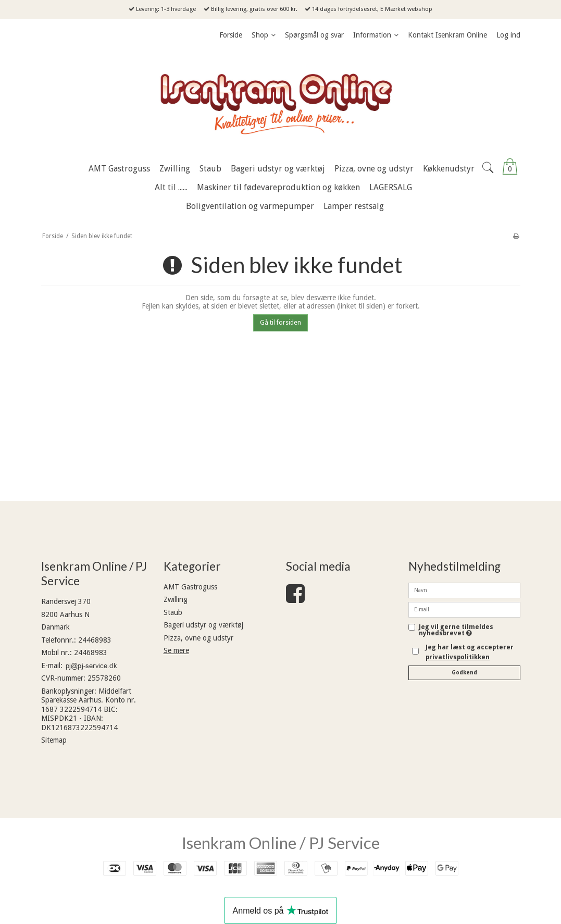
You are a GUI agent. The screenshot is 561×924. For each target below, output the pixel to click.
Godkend (464, 673)
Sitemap (54, 740)
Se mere (176, 650)
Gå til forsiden (280, 323)
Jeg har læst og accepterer (470, 652)
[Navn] (464, 590)
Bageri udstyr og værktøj (203, 625)
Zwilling (176, 599)
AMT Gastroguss (190, 587)
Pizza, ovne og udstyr (198, 638)
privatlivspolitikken (458, 657)
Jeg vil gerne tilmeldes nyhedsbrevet (470, 630)
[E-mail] (464, 609)
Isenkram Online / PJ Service (281, 843)
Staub (173, 612)
